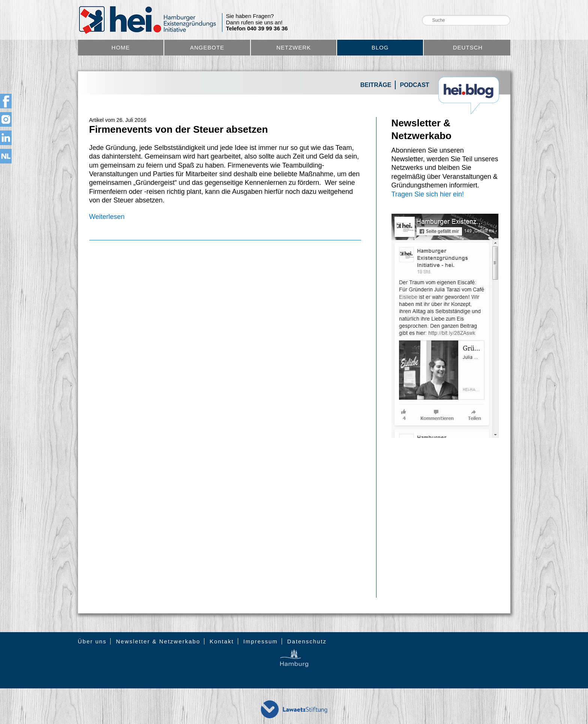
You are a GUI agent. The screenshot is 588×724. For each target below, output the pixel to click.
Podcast (414, 85)
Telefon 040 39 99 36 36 (257, 28)
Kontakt (222, 641)
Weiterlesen (107, 217)
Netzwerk (294, 47)
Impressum (261, 641)
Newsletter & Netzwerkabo (158, 641)
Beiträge (376, 85)
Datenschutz (307, 641)
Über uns (92, 641)
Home (121, 47)
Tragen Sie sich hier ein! (428, 194)
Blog (380, 47)
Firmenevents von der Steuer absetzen (179, 129)
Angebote (207, 47)
